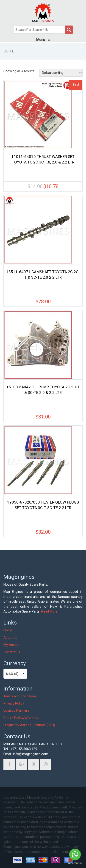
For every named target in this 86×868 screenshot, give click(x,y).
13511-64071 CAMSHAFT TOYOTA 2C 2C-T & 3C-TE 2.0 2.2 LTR (43, 275)
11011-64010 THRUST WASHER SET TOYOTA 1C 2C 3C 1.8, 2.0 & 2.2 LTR (43, 159)
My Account (12, 645)
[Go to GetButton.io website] (75, 863)
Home (8, 630)
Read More (49, 611)
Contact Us (12, 652)
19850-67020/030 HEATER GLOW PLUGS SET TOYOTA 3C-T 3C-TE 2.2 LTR (43, 505)
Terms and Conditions (20, 696)
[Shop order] (61, 73)
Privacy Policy (14, 703)
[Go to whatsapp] (75, 854)
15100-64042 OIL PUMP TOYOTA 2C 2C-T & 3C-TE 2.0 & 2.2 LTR (43, 390)
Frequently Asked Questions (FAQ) (29, 725)
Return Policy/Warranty (21, 718)
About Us (10, 638)
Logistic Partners (16, 710)
